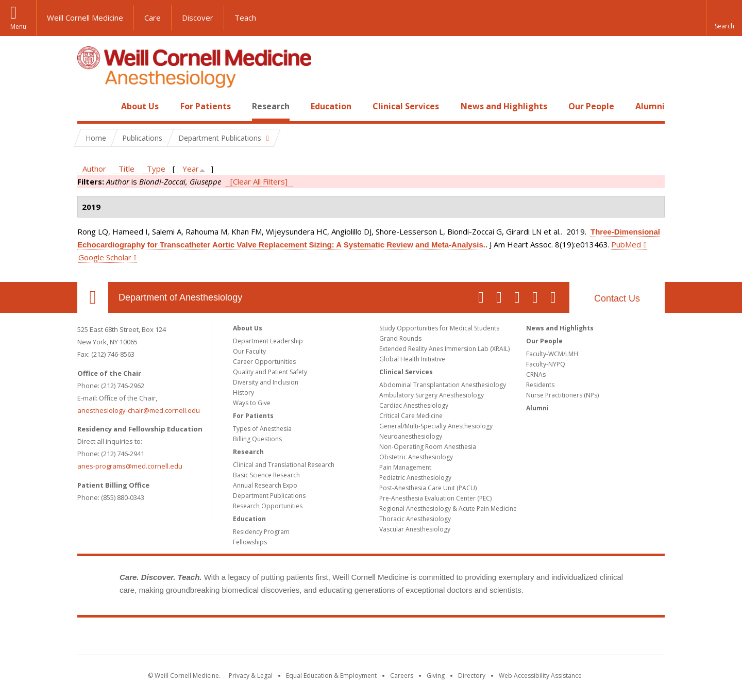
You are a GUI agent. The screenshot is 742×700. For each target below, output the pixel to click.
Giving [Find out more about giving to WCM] (436, 676)
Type (156, 169)
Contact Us (617, 298)
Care (153, 18)
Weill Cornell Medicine (85, 18)
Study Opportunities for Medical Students (439, 328)
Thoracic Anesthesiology (415, 519)
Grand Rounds (400, 338)
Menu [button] (18, 27)
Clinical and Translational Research (284, 465)
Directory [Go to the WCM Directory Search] (472, 676)
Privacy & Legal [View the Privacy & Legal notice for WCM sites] (251, 676)
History (243, 393)
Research (271, 106)
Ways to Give (252, 403)
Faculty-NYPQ (546, 364)
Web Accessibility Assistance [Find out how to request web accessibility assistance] (540, 676)
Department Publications (269, 496)
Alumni (650, 106)
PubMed (626, 244)
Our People (591, 106)
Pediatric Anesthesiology (415, 478)
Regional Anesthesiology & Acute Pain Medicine (448, 509)
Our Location (93, 297)
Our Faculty (249, 351)
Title (127, 169)
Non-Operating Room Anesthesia (428, 447)
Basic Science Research (266, 475)
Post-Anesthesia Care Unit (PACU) (428, 488)
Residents (540, 385)
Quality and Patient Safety (270, 372)
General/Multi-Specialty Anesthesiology (436, 426)
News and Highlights (504, 106)
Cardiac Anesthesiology (414, 405)
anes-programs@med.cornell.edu (130, 466)
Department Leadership (268, 341)
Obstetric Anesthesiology (416, 457)
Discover (198, 18)
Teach (245, 18)
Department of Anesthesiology (180, 297)
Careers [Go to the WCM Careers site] (402, 676)
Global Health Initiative (412, 359)
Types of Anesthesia (262, 429)
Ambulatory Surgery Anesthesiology (432, 395)
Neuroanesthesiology (411, 436)
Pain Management (405, 467)
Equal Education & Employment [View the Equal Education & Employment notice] (331, 676)
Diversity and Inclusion (266, 382)
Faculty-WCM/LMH (552, 354)
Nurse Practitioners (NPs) (562, 395)
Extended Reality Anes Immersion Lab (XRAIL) (444, 349)
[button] (724, 18)
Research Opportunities (268, 506)
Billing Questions (257, 439)
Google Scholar (105, 257)
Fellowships (250, 542)
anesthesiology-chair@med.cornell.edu (139, 410)
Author (94, 169)
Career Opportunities (264, 362)
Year (191, 169)
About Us (140, 106)
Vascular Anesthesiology (415, 529)
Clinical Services (406, 106)
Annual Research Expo (265, 485)
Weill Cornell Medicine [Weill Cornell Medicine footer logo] (371, 638)
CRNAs (536, 374)
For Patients (206, 106)
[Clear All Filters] (259, 181)
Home (89, 106)
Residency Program (261, 532)
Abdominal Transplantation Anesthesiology (443, 385)
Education (331, 106)
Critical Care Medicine (411, 416)
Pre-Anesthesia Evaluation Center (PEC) (435, 498)
